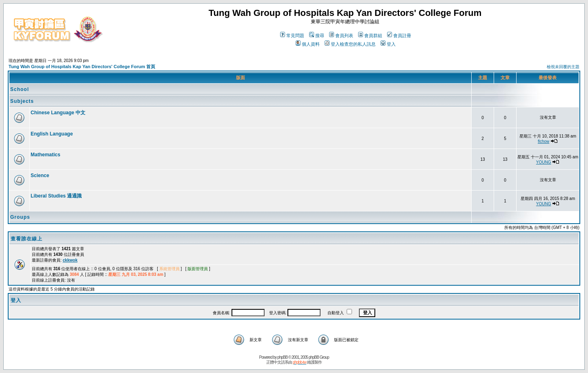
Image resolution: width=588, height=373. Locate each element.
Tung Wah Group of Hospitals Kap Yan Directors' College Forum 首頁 (82, 67)
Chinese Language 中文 (58, 113)
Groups (20, 217)
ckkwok (70, 260)
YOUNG (544, 162)
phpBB (282, 357)
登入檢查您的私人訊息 (350, 44)
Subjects (22, 101)
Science (40, 175)
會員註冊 (399, 36)
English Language (52, 134)
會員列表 (341, 36)
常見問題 (292, 36)
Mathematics (46, 155)
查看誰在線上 (27, 239)
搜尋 (317, 36)
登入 (388, 44)
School (20, 89)
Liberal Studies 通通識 (56, 196)
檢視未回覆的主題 (563, 67)
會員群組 (370, 36)
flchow (543, 141)
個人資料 (308, 44)
